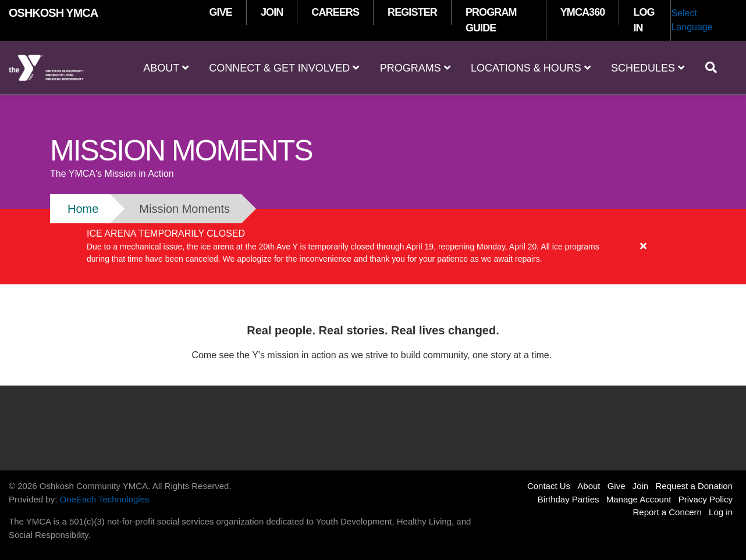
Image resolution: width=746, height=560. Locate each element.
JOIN (272, 12)
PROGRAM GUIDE (491, 20)
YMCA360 (583, 12)
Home (83, 209)
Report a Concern (667, 512)
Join (641, 486)
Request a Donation (694, 486)
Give (617, 486)
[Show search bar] (716, 67)
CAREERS (335, 12)
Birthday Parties (569, 499)
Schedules (648, 68)
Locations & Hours (531, 68)
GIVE (221, 12)
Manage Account (639, 499)
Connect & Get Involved (284, 68)
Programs (415, 68)
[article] (373, 247)
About (166, 68)
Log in (721, 512)
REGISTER (412, 12)
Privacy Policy (706, 499)
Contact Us (549, 486)
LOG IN (644, 20)
